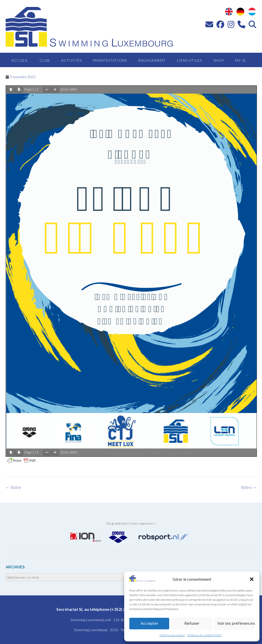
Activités (71, 60)
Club (45, 60)
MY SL (241, 60)
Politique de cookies (172, 635)
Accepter (149, 623)
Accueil (20, 60)
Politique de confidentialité (205, 635)
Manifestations (110, 60)
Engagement (152, 60)
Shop (219, 60)
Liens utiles (189, 60)
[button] (252, 579)
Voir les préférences (236, 623)
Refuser (192, 623)
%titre (249, 487)
